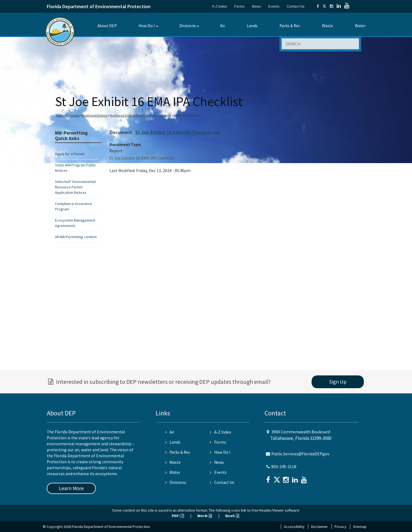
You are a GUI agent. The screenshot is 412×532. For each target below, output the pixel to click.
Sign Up (338, 382)
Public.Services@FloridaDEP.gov (300, 454)
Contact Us (296, 6)
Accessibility (294, 527)
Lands (252, 26)
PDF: (178, 516)
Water (360, 26)
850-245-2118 (284, 467)
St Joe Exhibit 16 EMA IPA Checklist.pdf (178, 132)
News (256, 6)
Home (60, 115)
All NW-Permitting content (76, 237)
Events (274, 6)
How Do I (147, 26)
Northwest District (95, 115)
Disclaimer (319, 527)
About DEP (107, 26)
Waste (328, 26)
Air (223, 26)
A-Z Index (219, 6)
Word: (205, 516)
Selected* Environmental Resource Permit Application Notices (75, 187)
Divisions (188, 26)
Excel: (232, 516)
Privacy (340, 527)
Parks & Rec (290, 26)
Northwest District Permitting (130, 115)
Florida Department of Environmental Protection (99, 6)
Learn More (71, 488)
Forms (239, 6)
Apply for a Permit (70, 154)
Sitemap (360, 527)
